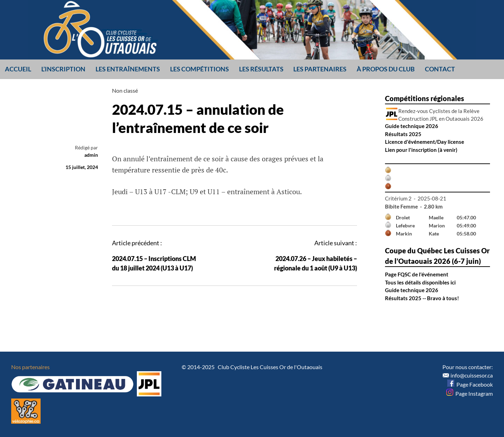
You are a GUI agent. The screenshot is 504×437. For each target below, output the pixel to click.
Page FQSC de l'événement (417, 274)
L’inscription (63, 69)
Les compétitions (199, 69)
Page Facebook (470, 384)
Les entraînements (128, 69)
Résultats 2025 (403, 134)
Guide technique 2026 (412, 126)
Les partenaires (320, 69)
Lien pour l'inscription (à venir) (421, 150)
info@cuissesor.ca (472, 375)
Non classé (125, 90)
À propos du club (386, 69)
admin (91, 155)
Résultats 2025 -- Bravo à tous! (422, 298)
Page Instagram (470, 393)
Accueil (18, 69)
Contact (440, 69)
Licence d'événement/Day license (425, 142)
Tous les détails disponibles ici (420, 282)
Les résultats (261, 69)
